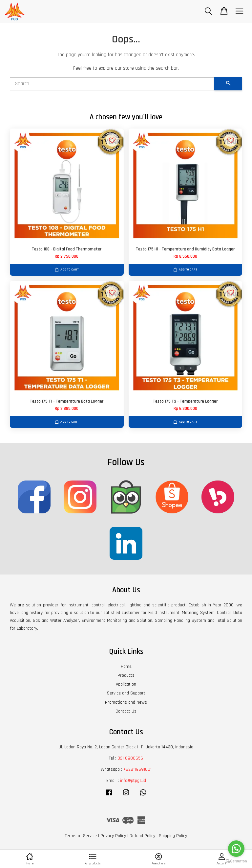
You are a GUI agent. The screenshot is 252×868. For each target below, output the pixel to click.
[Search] (112, 84)
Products (126, 675)
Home (126, 667)
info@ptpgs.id (133, 781)
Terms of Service (81, 836)
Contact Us (126, 711)
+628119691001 (137, 769)
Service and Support (126, 693)
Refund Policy (142, 836)
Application (126, 684)
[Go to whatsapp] (236, 849)
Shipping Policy (173, 836)
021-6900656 (130, 758)
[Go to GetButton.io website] (236, 861)
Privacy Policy (113, 836)
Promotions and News (126, 702)
